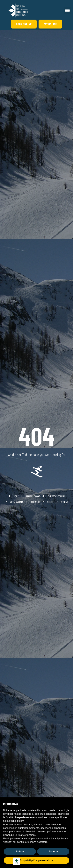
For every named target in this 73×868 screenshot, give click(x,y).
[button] (68, 10)
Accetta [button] (53, 851)
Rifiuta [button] (20, 851)
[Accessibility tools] (17, 861)
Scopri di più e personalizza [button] (36, 860)
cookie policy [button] (16, 821)
